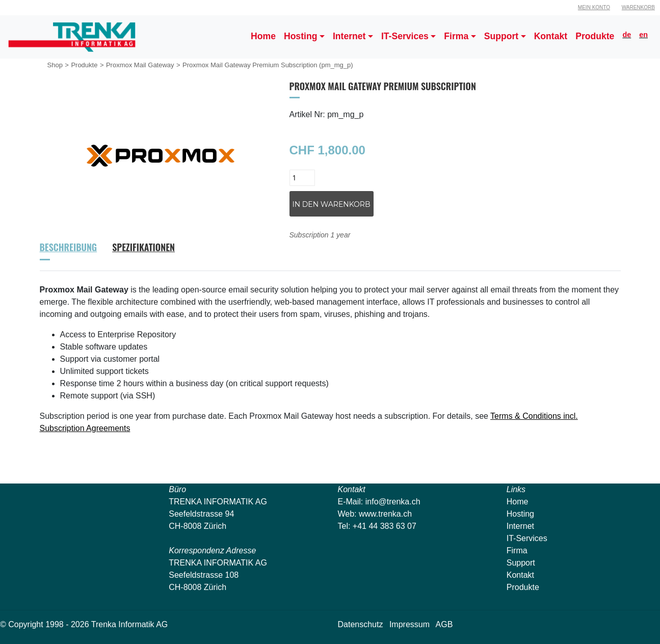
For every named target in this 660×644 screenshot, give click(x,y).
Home (518, 502)
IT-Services (527, 538)
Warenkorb (638, 7)
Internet (520, 526)
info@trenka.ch (393, 502)
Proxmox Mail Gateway (140, 65)
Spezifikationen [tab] (143, 247)
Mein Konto (594, 7)
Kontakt (520, 575)
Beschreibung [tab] (69, 247)
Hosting (520, 514)
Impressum (410, 624)
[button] (304, 37)
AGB (444, 624)
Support (521, 563)
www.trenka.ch (385, 514)
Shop (55, 65)
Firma (517, 551)
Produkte (84, 65)
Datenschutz (361, 624)
